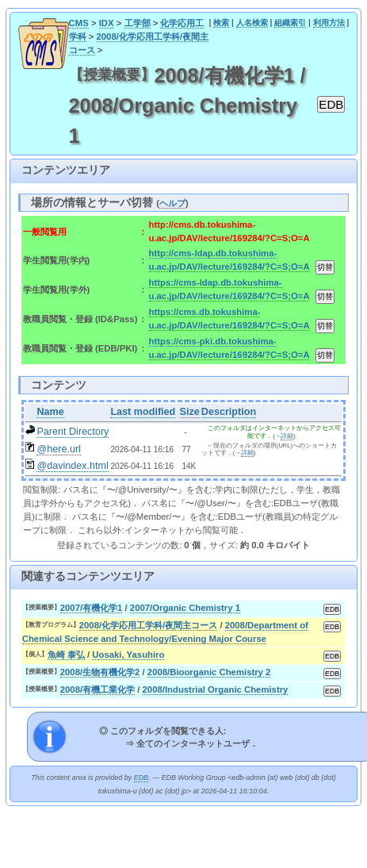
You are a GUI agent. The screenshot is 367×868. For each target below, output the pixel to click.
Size (190, 412)
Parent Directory (73, 432)
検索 (221, 23)
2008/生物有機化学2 (100, 672)
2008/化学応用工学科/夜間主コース (149, 625)
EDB (141, 778)
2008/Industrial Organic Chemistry (216, 689)
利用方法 (329, 23)
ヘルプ (172, 203)
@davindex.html (73, 466)
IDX (107, 23)
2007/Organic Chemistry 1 (185, 608)
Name (50, 412)
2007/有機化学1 (92, 608)
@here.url (59, 449)
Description (229, 412)
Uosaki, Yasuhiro (128, 655)
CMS (79, 23)
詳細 (287, 436)
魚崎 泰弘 (66, 655)
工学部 (138, 23)
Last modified (143, 412)
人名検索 (252, 23)
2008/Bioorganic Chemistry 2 (209, 672)
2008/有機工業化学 (97, 689)
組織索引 (290, 23)
